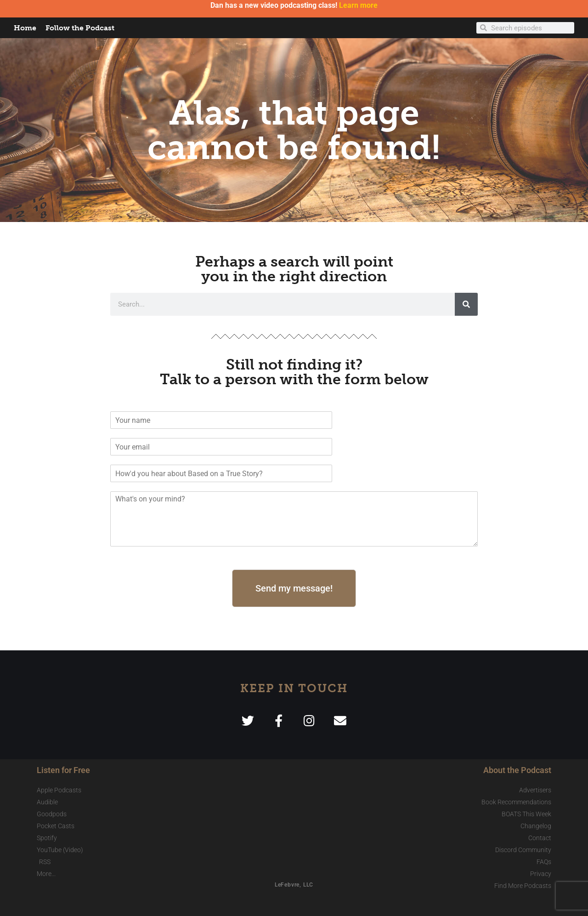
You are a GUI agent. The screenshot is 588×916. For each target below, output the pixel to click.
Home (25, 28)
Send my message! (294, 588)
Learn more (358, 5)
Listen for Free (63, 770)
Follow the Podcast (80, 28)
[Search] (466, 304)
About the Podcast (517, 770)
